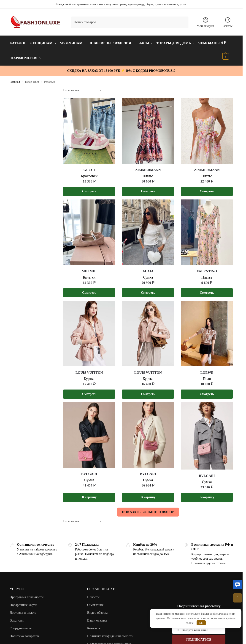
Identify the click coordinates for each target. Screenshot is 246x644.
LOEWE (207, 370)
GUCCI (89, 168)
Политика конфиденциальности (110, 634)
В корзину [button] (89, 495)
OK (201, 623)
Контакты (94, 626)
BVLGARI (89, 472)
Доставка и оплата (23, 610)
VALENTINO (207, 269)
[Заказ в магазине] (83, 88)
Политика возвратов (24, 634)
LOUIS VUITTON (89, 370)
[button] (238, 585)
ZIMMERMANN (148, 168)
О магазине (95, 603)
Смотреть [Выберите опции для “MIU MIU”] (89, 290)
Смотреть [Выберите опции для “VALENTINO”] (207, 290)
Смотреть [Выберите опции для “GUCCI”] (89, 189)
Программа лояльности (27, 595)
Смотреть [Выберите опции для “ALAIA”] (148, 290)
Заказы (228, 22)
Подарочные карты (23, 603)
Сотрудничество (22, 626)
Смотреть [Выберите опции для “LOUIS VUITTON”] (89, 392)
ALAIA (148, 269)
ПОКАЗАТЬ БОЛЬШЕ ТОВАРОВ (148, 510)
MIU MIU (89, 269)
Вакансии (17, 618)
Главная (15, 79)
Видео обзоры (97, 610)
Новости (93, 595)
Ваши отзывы (97, 618)
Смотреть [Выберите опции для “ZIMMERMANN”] (148, 189)
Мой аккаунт (205, 22)
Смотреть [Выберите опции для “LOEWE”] (207, 392)
